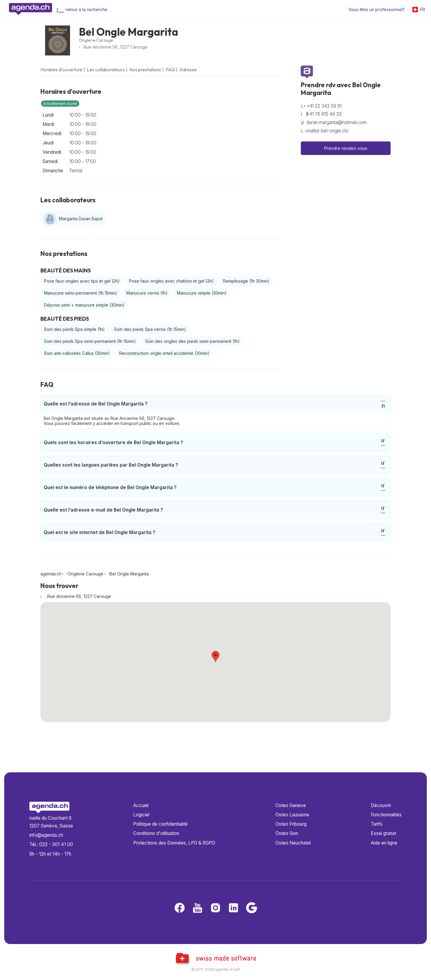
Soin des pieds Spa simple (74, 329)
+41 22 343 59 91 (324, 106)
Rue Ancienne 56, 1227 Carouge (116, 47)
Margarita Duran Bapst (81, 219)
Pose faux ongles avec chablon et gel (171, 281)
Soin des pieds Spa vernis (150, 329)
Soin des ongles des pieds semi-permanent (192, 341)
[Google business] (251, 908)
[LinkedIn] (233, 908)
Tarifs (377, 824)
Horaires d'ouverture (61, 70)
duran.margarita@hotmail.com (337, 122)
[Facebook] (180, 908)
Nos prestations (145, 70)
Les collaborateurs (106, 70)
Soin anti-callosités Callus (77, 353)
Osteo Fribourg (291, 824)
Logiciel (141, 815)
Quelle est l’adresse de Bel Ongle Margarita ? (215, 404)
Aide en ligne (384, 843)
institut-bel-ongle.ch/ (327, 131)
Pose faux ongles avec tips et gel (82, 281)
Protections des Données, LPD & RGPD (174, 843)
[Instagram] (215, 908)
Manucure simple (202, 293)
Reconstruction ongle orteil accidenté (164, 353)
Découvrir (381, 805)
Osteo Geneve (291, 805)
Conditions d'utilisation (156, 833)
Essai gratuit (383, 833)
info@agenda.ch (46, 835)
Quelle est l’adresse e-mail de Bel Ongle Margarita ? (215, 510)
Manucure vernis (147, 293)
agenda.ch (51, 574)
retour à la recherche (86, 9)
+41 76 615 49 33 (324, 114)
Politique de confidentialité (160, 824)
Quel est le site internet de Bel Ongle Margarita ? (215, 532)
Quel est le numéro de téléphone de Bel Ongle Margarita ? (215, 487)
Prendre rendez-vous (346, 148)
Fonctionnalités (386, 815)
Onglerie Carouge (96, 40)
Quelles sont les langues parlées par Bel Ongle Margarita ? (215, 465)
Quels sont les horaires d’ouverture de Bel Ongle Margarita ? (215, 442)
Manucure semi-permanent (81, 293)
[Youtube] (198, 908)
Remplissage (246, 281)
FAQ (170, 70)
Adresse (188, 70)
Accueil (141, 805)
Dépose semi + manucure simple (84, 305)
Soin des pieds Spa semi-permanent (90, 341)
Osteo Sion (287, 833)
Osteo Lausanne (292, 815)
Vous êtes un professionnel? (377, 9)
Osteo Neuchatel (293, 843)
